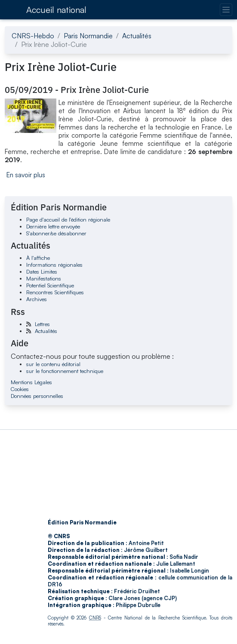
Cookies (20, 389)
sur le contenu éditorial (53, 364)
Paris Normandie (88, 36)
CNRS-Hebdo (33, 36)
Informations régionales (54, 265)
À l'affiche (38, 258)
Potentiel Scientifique (50, 285)
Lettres (42, 324)
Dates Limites (42, 271)
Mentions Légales (31, 382)
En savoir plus (26, 175)
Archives (37, 299)
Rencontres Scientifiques (55, 292)
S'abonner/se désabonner (56, 233)
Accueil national (56, 10)
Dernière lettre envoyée (53, 226)
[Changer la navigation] (226, 10)
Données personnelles (37, 396)
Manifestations (44, 278)
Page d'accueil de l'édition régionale (68, 219)
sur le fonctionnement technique (65, 371)
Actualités (137, 36)
